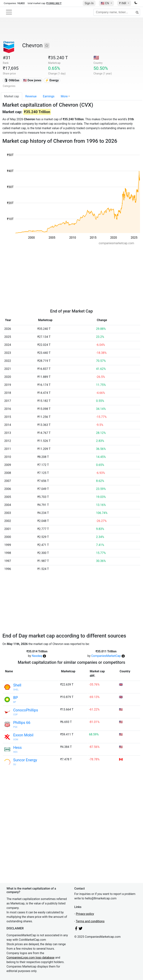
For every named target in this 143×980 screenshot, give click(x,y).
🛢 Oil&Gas (12, 80)
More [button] (64, 96)
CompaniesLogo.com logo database (30, 958)
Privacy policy (85, 914)
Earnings (49, 96)
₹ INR (123, 3)
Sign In (89, 3)
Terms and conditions (90, 921)
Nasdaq (37, 656)
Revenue (31, 96)
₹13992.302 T (54, 3)
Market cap (12, 96)
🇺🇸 (105, 3)
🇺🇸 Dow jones (32, 80)
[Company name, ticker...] (117, 12)
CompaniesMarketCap (106, 656)
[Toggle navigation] (9, 12)
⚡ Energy (52, 80)
